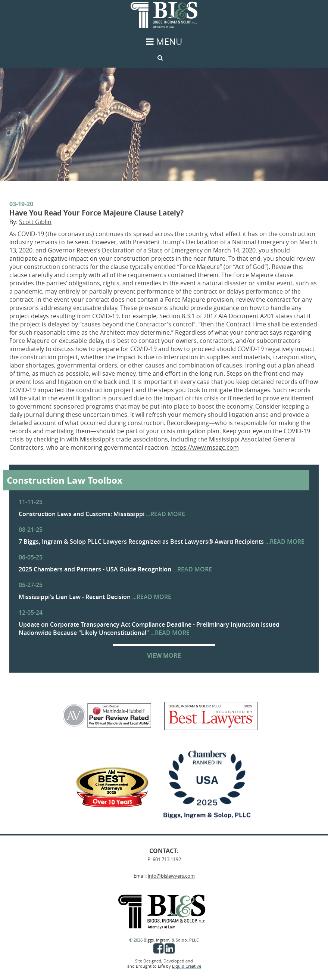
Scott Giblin (35, 222)
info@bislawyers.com (171, 876)
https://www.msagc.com (205, 447)
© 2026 (136, 940)
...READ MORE (165, 514)
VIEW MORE (164, 655)
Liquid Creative (187, 966)
